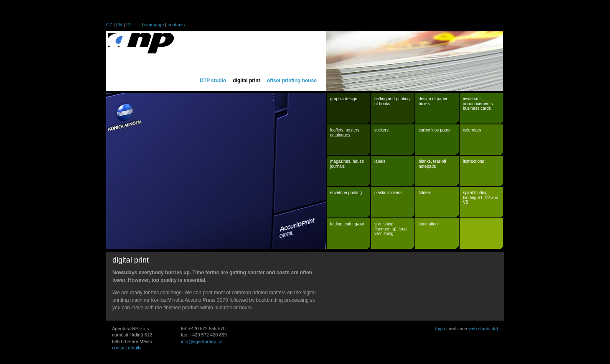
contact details (127, 348)
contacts (176, 25)
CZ (109, 25)
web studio (479, 329)
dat (495, 329)
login (440, 329)
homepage (153, 25)
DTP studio (213, 81)
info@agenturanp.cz (202, 341)
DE (129, 25)
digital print (246, 81)
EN (119, 25)
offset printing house (292, 81)
